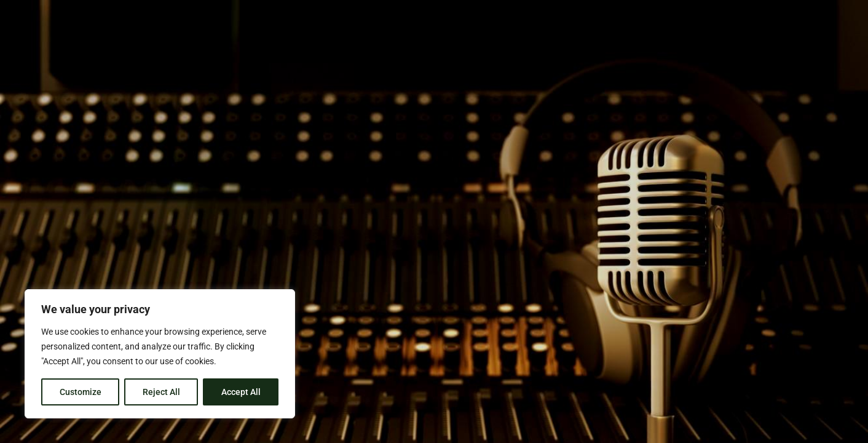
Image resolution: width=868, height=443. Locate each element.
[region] (160, 354)
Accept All (241, 392)
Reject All (161, 392)
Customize (81, 392)
